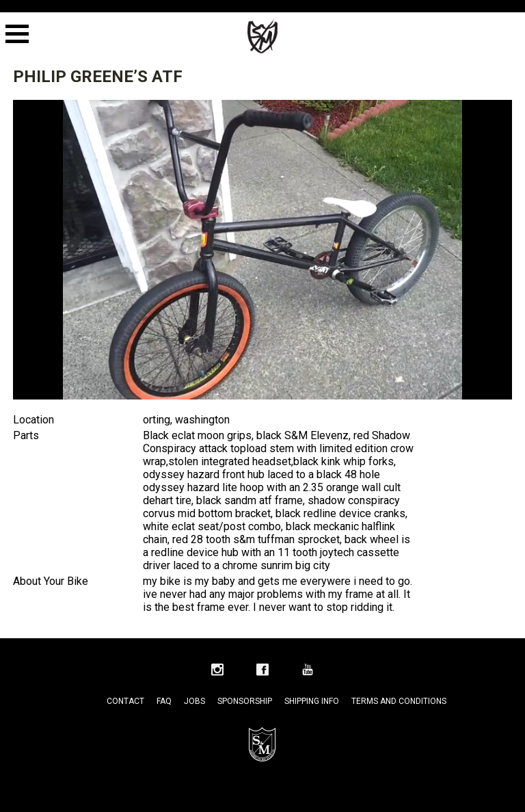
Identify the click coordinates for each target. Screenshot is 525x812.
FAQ (164, 701)
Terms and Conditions (399, 701)
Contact (125, 701)
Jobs (194, 701)
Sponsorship (245, 701)
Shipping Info (312, 701)
